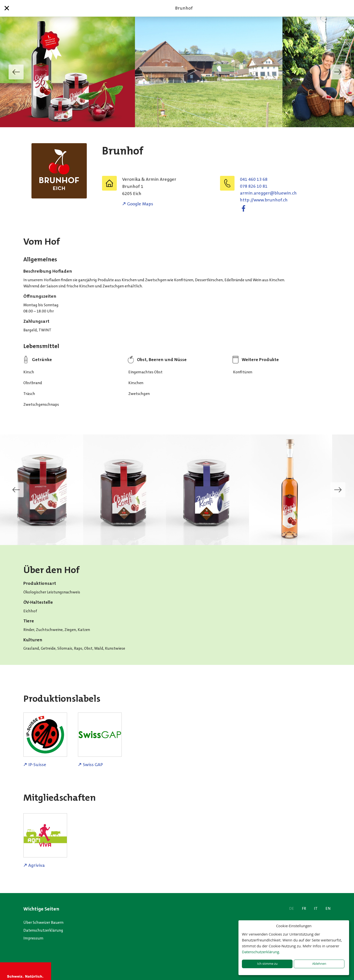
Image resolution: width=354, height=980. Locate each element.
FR (304, 908)
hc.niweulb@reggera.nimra (268, 193)
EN (328, 908)
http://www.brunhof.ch (264, 200)
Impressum (33, 938)
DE (292, 908)
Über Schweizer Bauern (43, 922)
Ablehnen (319, 964)
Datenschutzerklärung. (261, 952)
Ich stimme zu (267, 964)
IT (316, 908)
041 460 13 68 (254, 179)
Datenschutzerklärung (43, 930)
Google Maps (140, 204)
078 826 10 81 (254, 186)
